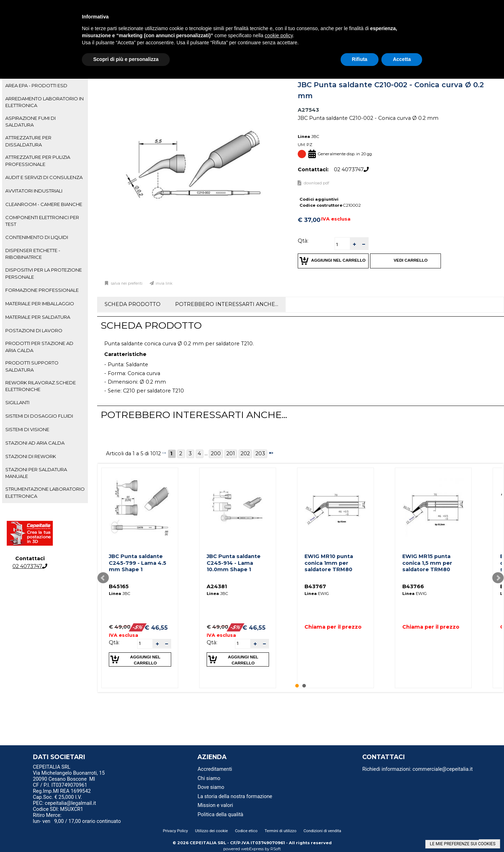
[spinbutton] (342, 244)
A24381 (217, 586)
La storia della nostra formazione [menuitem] (235, 797)
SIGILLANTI (17, 402)
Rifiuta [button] (360, 59)
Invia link (164, 283)
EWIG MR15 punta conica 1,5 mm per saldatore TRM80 (427, 563)
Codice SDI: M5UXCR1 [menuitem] (58, 809)
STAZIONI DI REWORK (31, 456)
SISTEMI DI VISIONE (27, 429)
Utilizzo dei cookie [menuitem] (211, 831)
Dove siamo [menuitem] (211, 787)
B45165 (119, 586)
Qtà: (303, 241)
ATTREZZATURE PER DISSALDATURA (28, 141)
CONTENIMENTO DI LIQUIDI (37, 237)
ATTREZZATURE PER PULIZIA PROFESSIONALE (38, 160)
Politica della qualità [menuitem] (220, 815)
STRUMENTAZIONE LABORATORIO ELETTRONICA (45, 492)
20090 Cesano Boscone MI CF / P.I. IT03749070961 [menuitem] (64, 782)
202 (245, 453)
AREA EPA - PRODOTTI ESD (36, 85)
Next (498, 578)
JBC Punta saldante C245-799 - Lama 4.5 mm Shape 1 (138, 563)
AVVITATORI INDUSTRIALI (34, 191)
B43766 (413, 586)
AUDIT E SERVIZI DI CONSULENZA (44, 177)
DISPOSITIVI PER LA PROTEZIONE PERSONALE (44, 273)
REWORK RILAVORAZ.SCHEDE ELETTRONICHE (41, 386)
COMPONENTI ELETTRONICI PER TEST (42, 221)
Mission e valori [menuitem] (215, 805)
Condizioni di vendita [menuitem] (322, 831)
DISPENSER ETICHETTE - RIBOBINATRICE (33, 254)
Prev (103, 578)
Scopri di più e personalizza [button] (126, 59)
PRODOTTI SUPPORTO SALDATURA (32, 366)
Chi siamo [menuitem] (209, 778)
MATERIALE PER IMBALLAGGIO (40, 304)
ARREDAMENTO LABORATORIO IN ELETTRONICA (44, 102)
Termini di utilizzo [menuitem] (281, 831)
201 (231, 453)
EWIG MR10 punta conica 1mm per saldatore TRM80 (329, 563)
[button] (354, 244)
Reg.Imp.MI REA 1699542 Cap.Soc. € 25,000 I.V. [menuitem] (62, 794)
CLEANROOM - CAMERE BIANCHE (44, 204)
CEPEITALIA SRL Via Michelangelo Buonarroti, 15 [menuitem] (69, 770)
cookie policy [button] (279, 35)
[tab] (45, 86)
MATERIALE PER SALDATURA (38, 317)
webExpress (252, 849)
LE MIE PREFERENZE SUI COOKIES (463, 844)
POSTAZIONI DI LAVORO (34, 330)
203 (260, 453)
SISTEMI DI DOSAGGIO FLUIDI (39, 416)
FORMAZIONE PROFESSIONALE (42, 290)
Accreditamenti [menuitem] (215, 769)
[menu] (91, 768)
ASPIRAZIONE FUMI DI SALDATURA (30, 121)
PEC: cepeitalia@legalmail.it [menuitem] (67, 803)
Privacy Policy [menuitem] (175, 831)
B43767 (315, 586)
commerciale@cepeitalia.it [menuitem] (443, 769)
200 (216, 453)
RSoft (276, 849)
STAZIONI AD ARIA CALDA (35, 443)
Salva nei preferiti (126, 283)
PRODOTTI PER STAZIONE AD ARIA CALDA (39, 347)
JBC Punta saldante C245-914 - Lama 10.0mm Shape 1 (234, 563)
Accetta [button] (402, 59)
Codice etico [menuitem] (246, 831)
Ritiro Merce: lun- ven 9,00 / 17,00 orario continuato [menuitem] (77, 818)
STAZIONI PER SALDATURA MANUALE (36, 473)
